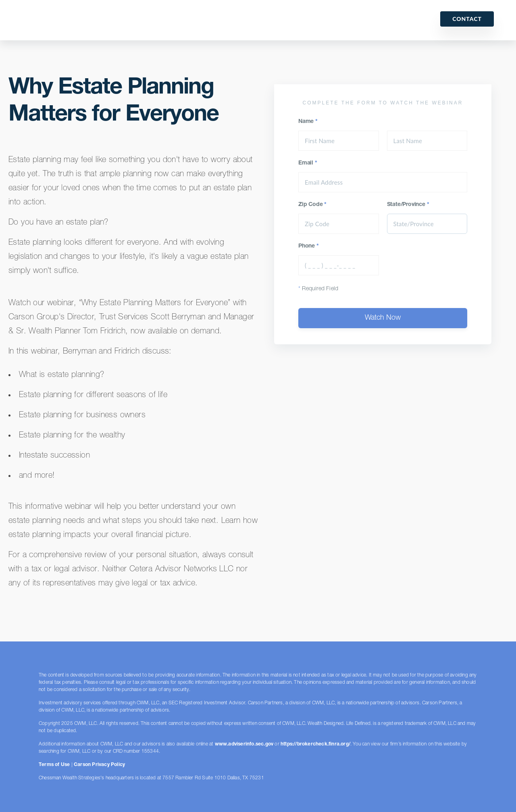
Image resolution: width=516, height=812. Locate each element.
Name (308, 122)
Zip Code (312, 205)
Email (308, 163)
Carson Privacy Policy (99, 765)
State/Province (408, 205)
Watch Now (383, 318)
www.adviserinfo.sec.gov (244, 744)
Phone (309, 246)
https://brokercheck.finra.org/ (315, 744)
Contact (467, 19)
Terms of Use (54, 765)
